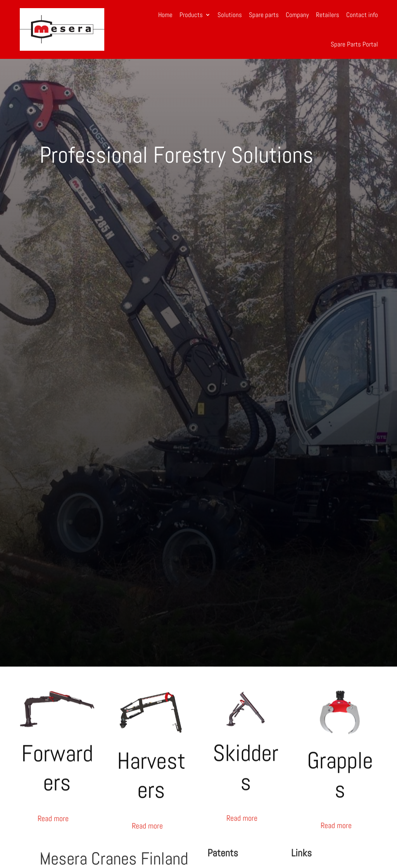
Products (191, 15)
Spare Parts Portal (354, 44)
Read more (53, 818)
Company (297, 15)
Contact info (362, 15)
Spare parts (264, 15)
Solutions (230, 15)
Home (165, 15)
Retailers (328, 15)
